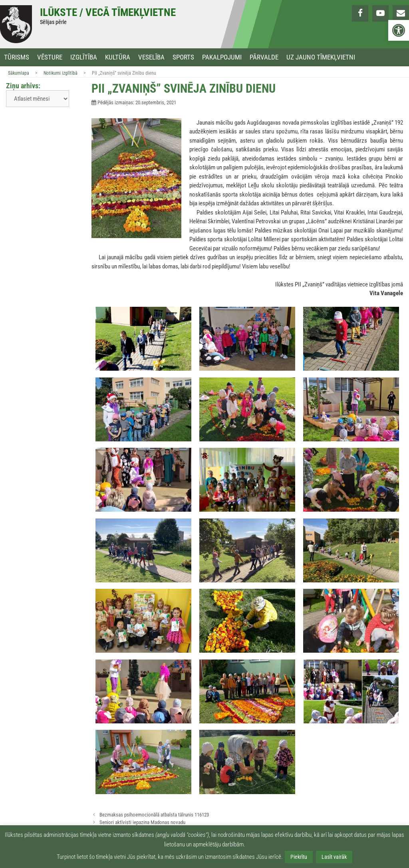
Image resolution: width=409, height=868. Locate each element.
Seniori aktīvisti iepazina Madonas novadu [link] (142, 822)
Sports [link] (183, 57)
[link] (399, 30)
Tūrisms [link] (17, 57)
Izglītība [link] (84, 57)
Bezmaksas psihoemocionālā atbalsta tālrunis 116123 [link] (154, 815)
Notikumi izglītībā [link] (61, 73)
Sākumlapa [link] (19, 73)
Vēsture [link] (50, 57)
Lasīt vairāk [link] (334, 857)
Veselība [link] (151, 57)
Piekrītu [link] (299, 857)
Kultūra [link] (118, 57)
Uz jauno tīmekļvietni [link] (321, 57)
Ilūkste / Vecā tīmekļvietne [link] (108, 12)
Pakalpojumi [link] (222, 57)
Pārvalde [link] (264, 57)
